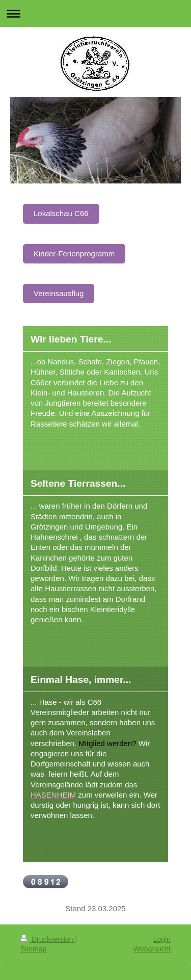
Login (162, 939)
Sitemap (33, 949)
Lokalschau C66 (61, 213)
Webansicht (152, 949)
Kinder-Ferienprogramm (74, 254)
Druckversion (48, 939)
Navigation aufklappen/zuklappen (95, 14)
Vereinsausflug (59, 293)
